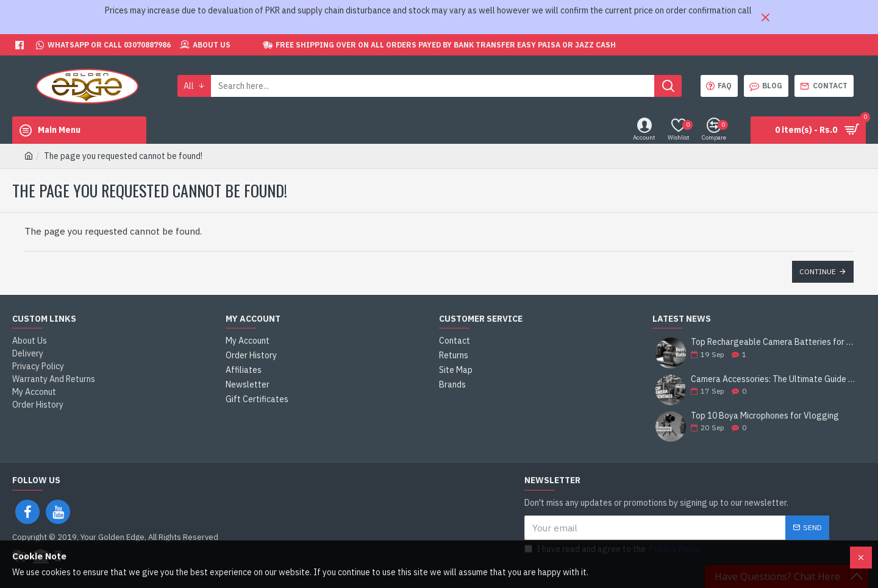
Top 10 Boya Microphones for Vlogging (765, 416)
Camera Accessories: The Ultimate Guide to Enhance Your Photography (774, 379)
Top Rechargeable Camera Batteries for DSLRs (774, 342)
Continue (818, 271)
